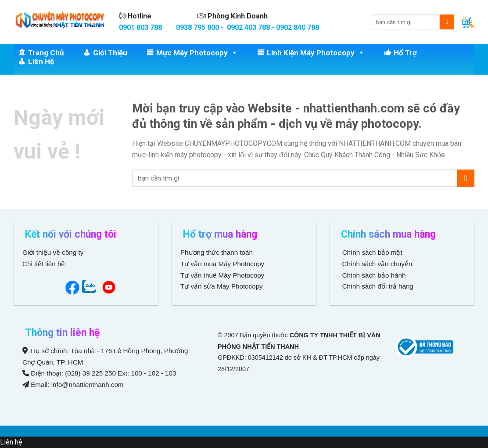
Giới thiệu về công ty (53, 252)
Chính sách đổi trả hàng (377, 286)
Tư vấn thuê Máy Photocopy (222, 275)
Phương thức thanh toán (217, 252)
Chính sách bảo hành (373, 275)
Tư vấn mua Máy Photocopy (223, 264)
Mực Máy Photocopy (197, 53)
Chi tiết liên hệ (45, 264)
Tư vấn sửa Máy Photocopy (222, 286)
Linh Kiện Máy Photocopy (316, 53)
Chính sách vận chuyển (376, 264)
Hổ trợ (405, 53)
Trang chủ (46, 53)
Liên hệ (41, 61)
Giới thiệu (110, 53)
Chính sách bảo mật (372, 252)
